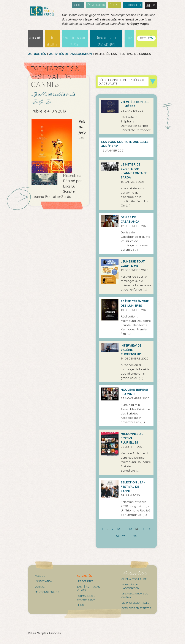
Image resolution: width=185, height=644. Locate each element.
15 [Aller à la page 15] (149, 529)
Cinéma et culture (134, 579)
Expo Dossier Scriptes (136, 608)
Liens (129, 38)
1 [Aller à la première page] (103, 529)
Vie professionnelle (135, 603)
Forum (151, 5)
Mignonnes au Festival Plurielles (132, 438)
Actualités (36, 38)
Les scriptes (85, 581)
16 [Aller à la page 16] (117, 536)
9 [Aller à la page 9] (112, 529)
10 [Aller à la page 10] (118, 529)
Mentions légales (47, 592)
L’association (96, 5)
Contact (115, 5)
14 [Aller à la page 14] (143, 529)
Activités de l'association (70, 54)
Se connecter (133, 5)
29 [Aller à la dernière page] (135, 536)
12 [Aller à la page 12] (130, 529)
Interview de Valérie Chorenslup (131, 350)
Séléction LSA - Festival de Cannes (133, 487)
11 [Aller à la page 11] (124, 529)
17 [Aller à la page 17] (123, 536)
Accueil (78, 5)
